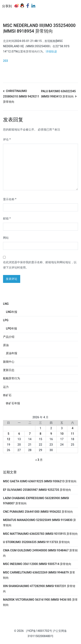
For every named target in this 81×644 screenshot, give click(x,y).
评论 (7, 140)
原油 (6, 345)
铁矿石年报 (13, 403)
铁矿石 (7, 395)
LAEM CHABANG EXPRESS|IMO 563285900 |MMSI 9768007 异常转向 (36, 501)
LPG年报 (11, 329)
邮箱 (7, 219)
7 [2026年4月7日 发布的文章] (30, 434)
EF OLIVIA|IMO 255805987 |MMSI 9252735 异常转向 (37, 490)
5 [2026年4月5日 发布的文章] (8, 434)
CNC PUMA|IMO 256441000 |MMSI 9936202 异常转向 (38, 512)
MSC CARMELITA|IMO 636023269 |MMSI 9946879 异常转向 (39, 575)
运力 (6, 387)
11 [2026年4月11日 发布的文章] (73, 434)
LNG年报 (12, 312)
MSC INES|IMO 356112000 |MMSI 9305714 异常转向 (37, 564)
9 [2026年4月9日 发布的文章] (51, 434)
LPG (6, 320)
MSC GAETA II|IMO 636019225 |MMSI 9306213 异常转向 (40, 481)
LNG (6, 304)
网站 (6, 238)
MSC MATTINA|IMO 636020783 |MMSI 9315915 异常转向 (40, 534)
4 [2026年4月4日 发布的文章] (73, 428)
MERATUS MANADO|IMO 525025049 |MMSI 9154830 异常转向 (39, 523)
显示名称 (10, 199)
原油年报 (12, 353)
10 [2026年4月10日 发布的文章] (62, 434)
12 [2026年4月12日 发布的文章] (8, 439)
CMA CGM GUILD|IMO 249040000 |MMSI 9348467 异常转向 (40, 553)
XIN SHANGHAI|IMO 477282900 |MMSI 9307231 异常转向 (39, 589)
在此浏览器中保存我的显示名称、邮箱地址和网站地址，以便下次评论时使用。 (40, 265)
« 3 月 (39, 460)
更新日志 (9, 370)
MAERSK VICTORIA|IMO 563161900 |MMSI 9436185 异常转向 (40, 602)
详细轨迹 (51, 52)
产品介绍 (9, 337)
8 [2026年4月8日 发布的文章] (40, 434)
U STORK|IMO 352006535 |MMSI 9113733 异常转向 (36, 542)
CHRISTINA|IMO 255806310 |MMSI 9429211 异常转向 (21, 96)
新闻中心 (9, 362)
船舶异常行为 (12, 378)
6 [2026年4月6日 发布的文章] (19, 434)
